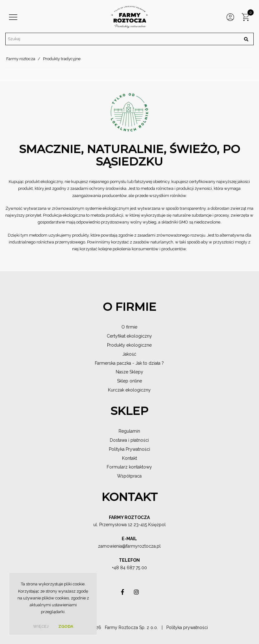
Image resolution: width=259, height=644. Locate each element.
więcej (41, 626)
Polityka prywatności (187, 627)
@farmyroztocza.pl (141, 546)
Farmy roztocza (21, 59)
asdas (123, 594)
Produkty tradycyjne (62, 59)
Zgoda (66, 626)
